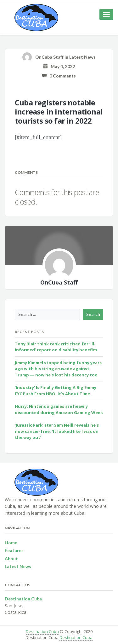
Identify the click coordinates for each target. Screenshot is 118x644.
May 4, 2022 (59, 66)
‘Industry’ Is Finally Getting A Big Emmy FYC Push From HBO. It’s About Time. (56, 391)
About (11, 559)
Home (11, 543)
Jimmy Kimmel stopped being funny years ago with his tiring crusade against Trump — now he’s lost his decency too (58, 369)
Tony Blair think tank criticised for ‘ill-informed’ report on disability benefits (56, 347)
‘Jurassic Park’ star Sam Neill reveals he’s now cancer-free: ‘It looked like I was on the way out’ (57, 431)
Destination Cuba (42, 631)
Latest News (82, 57)
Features (14, 550)
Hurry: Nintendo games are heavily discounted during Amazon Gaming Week (59, 409)
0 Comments (59, 76)
